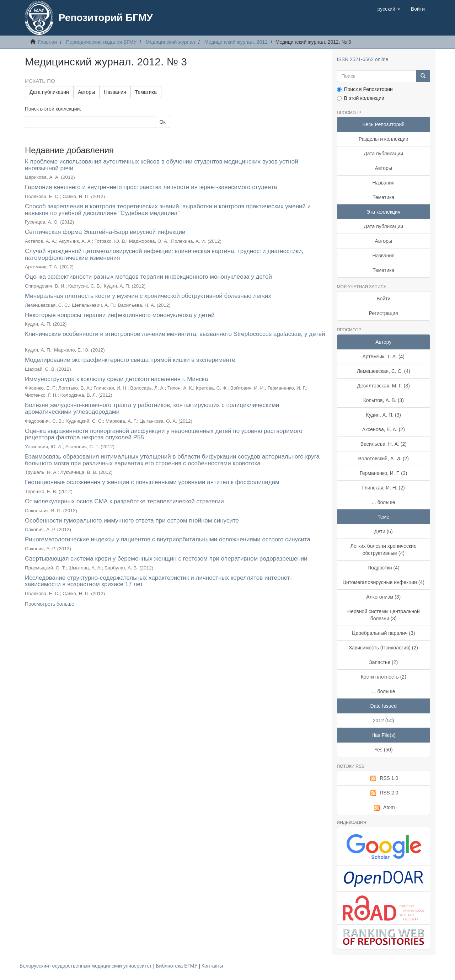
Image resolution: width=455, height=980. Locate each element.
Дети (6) (384, 531)
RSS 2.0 (383, 793)
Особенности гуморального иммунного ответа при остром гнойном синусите (132, 521)
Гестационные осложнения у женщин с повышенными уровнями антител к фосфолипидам (152, 482)
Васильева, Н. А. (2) (384, 444)
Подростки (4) (384, 568)
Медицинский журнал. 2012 (236, 42)
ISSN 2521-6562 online (363, 59)
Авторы (86, 92)
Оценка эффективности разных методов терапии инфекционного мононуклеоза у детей (148, 277)
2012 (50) (384, 721)
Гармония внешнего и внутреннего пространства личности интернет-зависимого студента (151, 187)
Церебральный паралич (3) (383, 633)
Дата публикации (49, 92)
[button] (389, 9)
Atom (384, 808)
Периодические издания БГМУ (101, 42)
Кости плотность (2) (384, 677)
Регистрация (384, 313)
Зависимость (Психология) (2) (384, 648)
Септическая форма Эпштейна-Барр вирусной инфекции (105, 232)
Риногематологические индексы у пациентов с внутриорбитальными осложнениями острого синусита (168, 539)
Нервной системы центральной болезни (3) (384, 615)
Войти (383, 299)
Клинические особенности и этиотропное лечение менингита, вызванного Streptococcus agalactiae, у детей (175, 334)
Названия (115, 92)
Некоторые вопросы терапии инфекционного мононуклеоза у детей (120, 315)
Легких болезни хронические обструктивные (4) (384, 550)
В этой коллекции (361, 98)
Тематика (146, 92)
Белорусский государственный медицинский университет (86, 966)
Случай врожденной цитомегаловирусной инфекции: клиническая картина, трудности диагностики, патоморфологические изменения (164, 255)
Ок (163, 122)
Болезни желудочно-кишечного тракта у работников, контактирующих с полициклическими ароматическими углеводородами (152, 408)
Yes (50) (384, 750)
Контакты (212, 966)
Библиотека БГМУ (177, 966)
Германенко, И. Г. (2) (383, 473)
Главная (47, 42)
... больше (384, 502)
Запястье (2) (383, 662)
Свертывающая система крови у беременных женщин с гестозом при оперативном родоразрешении (166, 559)
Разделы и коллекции (384, 139)
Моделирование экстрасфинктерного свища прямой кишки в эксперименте (130, 360)
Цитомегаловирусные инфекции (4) (384, 582)
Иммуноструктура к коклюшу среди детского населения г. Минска (116, 379)
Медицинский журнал (170, 42)
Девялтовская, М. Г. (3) (384, 386)
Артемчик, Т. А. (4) (383, 357)
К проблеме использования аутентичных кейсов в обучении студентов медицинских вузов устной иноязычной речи (162, 165)
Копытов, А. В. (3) (384, 400)
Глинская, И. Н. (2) (384, 488)
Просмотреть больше (50, 604)
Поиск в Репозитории (365, 89)
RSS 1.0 (383, 778)
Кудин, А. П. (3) (384, 415)
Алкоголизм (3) (383, 597)
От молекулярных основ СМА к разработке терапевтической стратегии (124, 501)
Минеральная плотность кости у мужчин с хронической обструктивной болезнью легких (148, 296)
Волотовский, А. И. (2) (383, 459)
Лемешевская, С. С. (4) (384, 371)
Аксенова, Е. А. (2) (384, 429)
